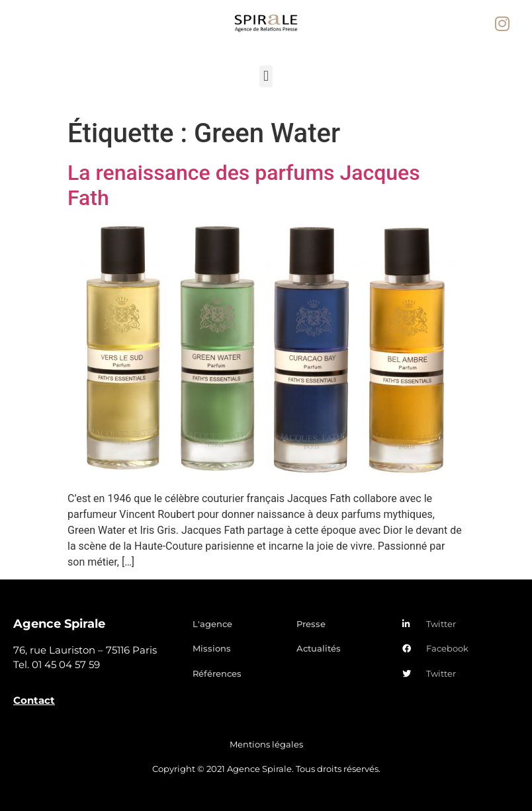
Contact (34, 700)
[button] (266, 76)
